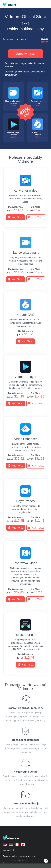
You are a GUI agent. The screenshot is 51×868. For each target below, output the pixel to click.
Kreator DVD (25, 315)
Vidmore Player (26, 377)
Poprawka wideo (25, 563)
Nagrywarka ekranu (25, 253)
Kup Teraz (15, 217)
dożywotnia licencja (25, 39)
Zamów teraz (25, 54)
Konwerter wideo (25, 191)
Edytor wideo (25, 501)
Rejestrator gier (25, 635)
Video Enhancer (25, 439)
